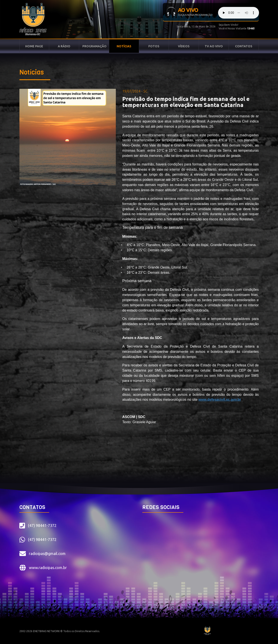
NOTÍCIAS (124, 46)
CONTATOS (244, 46)
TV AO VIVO (214, 46)
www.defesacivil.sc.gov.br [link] (220, 400)
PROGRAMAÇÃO (94, 46)
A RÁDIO (64, 46)
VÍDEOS (184, 46)
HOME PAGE (34, 46)
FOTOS (154, 46)
